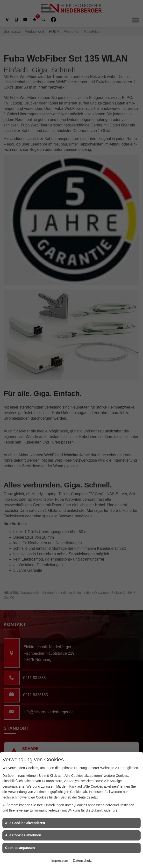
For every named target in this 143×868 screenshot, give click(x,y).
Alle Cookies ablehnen (23, 835)
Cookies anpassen (20, 848)
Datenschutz (82, 861)
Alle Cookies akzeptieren (25, 823)
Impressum (60, 861)
